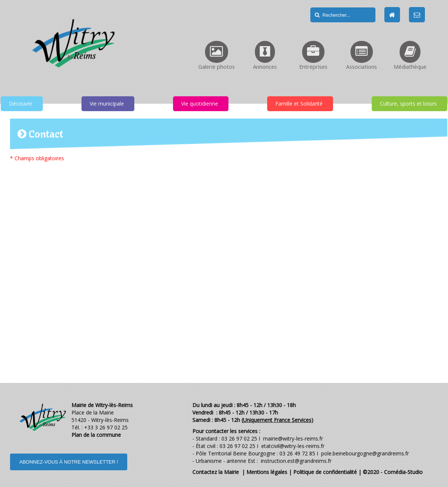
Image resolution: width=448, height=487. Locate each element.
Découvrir (21, 104)
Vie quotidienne (200, 104)
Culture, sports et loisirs (408, 104)
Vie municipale (107, 104)
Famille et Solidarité (299, 104)
